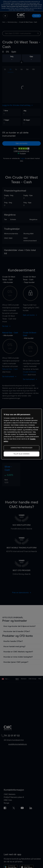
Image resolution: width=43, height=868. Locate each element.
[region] (21, 434)
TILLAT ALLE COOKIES (22, 454)
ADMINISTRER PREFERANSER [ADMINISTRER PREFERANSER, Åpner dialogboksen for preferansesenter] (22, 448)
